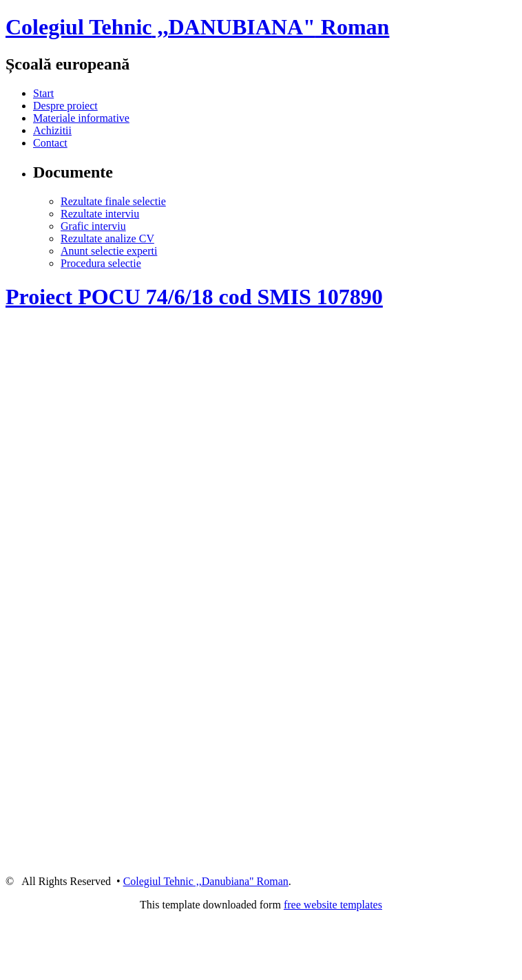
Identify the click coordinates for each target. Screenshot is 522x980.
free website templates (333, 905)
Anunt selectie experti (109, 251)
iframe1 (264, 565)
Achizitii (52, 130)
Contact (50, 143)
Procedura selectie (101, 263)
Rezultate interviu (100, 214)
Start (43, 93)
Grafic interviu (93, 226)
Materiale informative (81, 118)
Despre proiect (65, 106)
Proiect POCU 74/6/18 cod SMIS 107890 (194, 297)
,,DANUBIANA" (197, 27)
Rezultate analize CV (107, 238)
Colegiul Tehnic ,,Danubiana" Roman (206, 881)
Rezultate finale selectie (113, 201)
